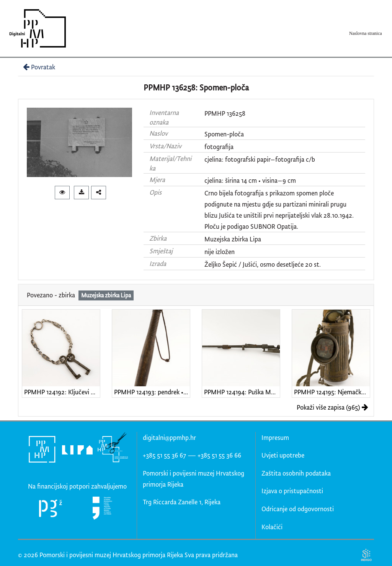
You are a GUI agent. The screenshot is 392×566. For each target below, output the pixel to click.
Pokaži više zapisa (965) (332, 407)
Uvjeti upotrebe (283, 455)
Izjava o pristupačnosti (292, 491)
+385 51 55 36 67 (164, 455)
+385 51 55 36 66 (219, 455)
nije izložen (220, 252)
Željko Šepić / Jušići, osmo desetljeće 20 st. (263, 264)
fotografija (219, 147)
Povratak (38, 67)
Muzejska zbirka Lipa (233, 239)
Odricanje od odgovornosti (298, 509)
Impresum (275, 437)
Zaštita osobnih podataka (296, 473)
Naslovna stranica (366, 33)
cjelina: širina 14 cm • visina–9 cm (250, 180)
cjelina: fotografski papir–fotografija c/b (260, 159)
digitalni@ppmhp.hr (169, 437)
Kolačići (272, 527)
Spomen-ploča (224, 134)
